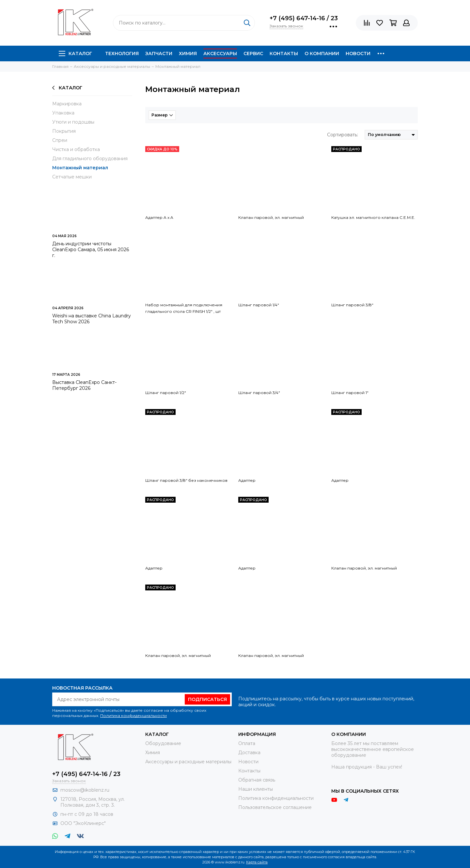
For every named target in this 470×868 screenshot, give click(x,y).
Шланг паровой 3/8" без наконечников (186, 480)
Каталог (75, 53)
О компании (322, 53)
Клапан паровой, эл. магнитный (271, 217)
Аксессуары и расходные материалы (188, 762)
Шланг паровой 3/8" (352, 305)
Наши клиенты (256, 789)
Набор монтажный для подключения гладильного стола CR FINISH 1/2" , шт (184, 308)
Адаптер (247, 480)
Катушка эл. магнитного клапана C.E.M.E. (373, 217)
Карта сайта (257, 862)
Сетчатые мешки (72, 177)
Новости (358, 53)
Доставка (249, 753)
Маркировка (67, 104)
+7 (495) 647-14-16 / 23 (304, 18)
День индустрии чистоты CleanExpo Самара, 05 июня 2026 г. (91, 250)
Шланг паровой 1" (350, 393)
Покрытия (64, 131)
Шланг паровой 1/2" (166, 393)
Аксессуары (220, 53)
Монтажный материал (80, 168)
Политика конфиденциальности (133, 716)
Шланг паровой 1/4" (259, 305)
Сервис (253, 53)
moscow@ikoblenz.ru (85, 790)
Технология (122, 53)
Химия (188, 53)
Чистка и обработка (76, 149)
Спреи (60, 140)
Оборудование (163, 743)
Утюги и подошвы (73, 122)
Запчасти (159, 53)
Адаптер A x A (159, 217)
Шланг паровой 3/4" (259, 393)
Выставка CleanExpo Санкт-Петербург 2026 (84, 385)
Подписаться (207, 699)
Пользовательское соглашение (275, 807)
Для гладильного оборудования (90, 159)
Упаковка (63, 113)
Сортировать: (343, 135)
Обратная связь (257, 780)
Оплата (247, 743)
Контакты (284, 53)
